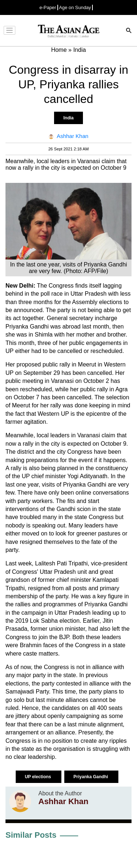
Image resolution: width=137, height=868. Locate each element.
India (68, 118)
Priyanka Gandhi (91, 777)
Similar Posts (31, 835)
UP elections (39, 777)
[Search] (129, 31)
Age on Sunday (75, 7)
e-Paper (48, 7)
